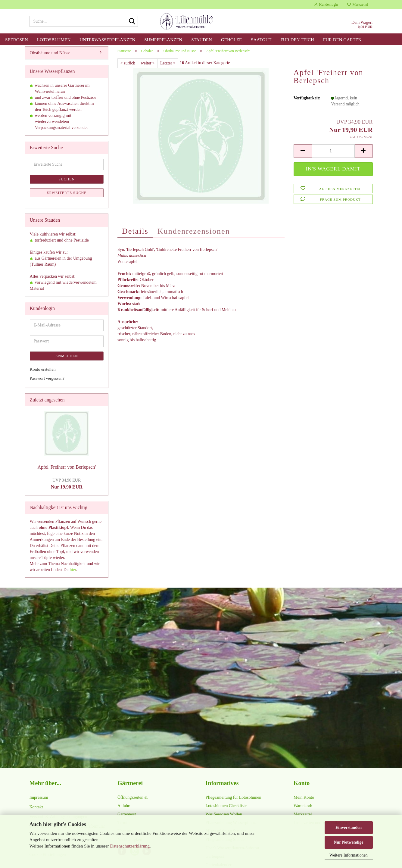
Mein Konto (304, 801)
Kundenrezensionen (194, 234)
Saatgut (261, 40)
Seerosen (17, 40)
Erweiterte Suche (67, 196)
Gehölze (231, 40)
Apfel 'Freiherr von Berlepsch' (67, 471)
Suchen (67, 183)
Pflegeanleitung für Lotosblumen (234, 801)
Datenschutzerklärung (130, 846)
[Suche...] (132, 22)
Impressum (39, 801)
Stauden (202, 40)
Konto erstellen (43, 373)
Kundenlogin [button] (326, 5)
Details (135, 234)
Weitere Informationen (349, 855)
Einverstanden (349, 827)
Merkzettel (358, 5)
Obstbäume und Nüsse (50, 56)
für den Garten (342, 40)
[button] (303, 154)
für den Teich (297, 40)
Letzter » (168, 66)
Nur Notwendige (348, 842)
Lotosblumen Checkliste (226, 809)
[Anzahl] (333, 154)
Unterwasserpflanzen (107, 40)
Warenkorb (303, 809)
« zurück (128, 66)
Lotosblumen (54, 40)
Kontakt (36, 810)
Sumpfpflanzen (163, 40)
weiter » (148, 66)
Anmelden (67, 359)
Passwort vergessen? (47, 382)
